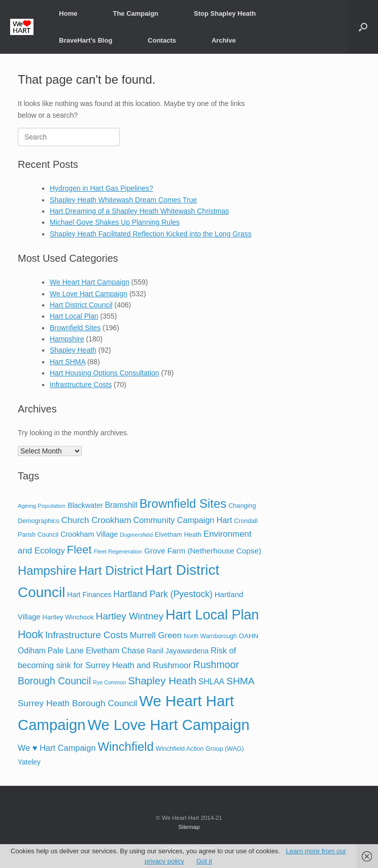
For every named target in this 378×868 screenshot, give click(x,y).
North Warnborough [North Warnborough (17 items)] (210, 636)
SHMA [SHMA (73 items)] (240, 681)
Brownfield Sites (75, 328)
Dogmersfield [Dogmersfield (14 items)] (136, 535)
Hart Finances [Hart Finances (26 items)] (89, 595)
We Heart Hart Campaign (90, 282)
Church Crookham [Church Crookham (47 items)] (96, 520)
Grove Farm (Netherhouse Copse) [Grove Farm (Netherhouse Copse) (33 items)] (203, 551)
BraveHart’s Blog (85, 40)
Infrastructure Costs (81, 385)
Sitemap (189, 827)
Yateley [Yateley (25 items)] (29, 762)
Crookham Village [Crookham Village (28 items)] (89, 534)
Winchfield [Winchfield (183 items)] (125, 747)
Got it (204, 861)
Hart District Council (81, 305)
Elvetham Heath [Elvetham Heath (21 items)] (178, 534)
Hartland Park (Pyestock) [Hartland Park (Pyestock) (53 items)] (163, 594)
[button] (363, 27)
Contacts (162, 40)
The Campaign (135, 13)
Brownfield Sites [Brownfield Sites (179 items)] (183, 504)
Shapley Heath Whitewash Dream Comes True (123, 200)
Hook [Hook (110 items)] (30, 635)
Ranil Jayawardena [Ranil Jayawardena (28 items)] (178, 651)
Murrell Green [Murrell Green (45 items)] (156, 635)
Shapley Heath (73, 350)
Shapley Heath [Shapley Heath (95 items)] (162, 681)
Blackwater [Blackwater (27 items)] (85, 505)
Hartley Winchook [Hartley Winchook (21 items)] (68, 617)
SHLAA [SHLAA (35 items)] (211, 682)
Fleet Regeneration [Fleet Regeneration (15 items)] (118, 551)
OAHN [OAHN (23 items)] (249, 636)
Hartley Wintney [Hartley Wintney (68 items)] (130, 616)
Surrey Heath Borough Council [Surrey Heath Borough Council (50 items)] (77, 703)
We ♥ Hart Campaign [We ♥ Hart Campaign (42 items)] (57, 748)
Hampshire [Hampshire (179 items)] (47, 570)
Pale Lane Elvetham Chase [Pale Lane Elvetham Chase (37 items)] (96, 651)
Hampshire (67, 339)
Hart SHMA (67, 362)
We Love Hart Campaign (89, 294)
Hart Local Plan (74, 316)
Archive (224, 40)
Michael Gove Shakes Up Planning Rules (115, 222)
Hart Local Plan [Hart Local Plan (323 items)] (212, 615)
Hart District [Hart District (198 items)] (111, 570)
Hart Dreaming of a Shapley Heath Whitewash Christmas (139, 211)
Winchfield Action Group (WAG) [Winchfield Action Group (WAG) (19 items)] (200, 749)
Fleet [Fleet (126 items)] (79, 550)
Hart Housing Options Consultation (105, 373)
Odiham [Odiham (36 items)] (32, 651)
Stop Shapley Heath (225, 13)
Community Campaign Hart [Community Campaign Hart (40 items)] (183, 520)
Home (68, 13)
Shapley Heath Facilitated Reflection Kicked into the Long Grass (151, 234)
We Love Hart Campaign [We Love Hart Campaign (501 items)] (169, 725)
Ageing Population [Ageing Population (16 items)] (42, 506)
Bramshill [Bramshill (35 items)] (121, 505)
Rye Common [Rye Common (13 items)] (109, 682)
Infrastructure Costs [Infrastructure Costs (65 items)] (87, 635)
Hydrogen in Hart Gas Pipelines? (101, 188)
